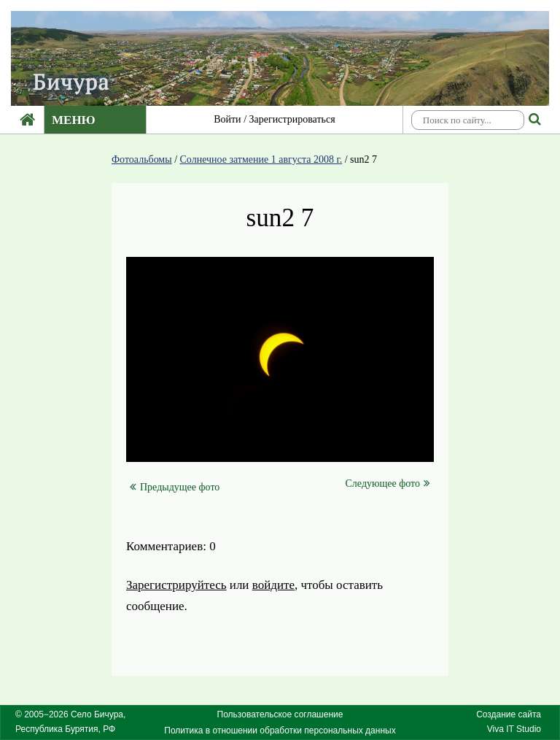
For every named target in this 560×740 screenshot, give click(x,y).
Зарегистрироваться (292, 119)
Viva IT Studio (514, 729)
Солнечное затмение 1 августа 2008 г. (261, 159)
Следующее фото (388, 483)
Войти (227, 119)
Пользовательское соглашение (280, 714)
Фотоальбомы (142, 159)
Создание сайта (509, 714)
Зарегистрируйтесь (176, 585)
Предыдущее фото (175, 487)
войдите (273, 585)
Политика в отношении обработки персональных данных (280, 731)
